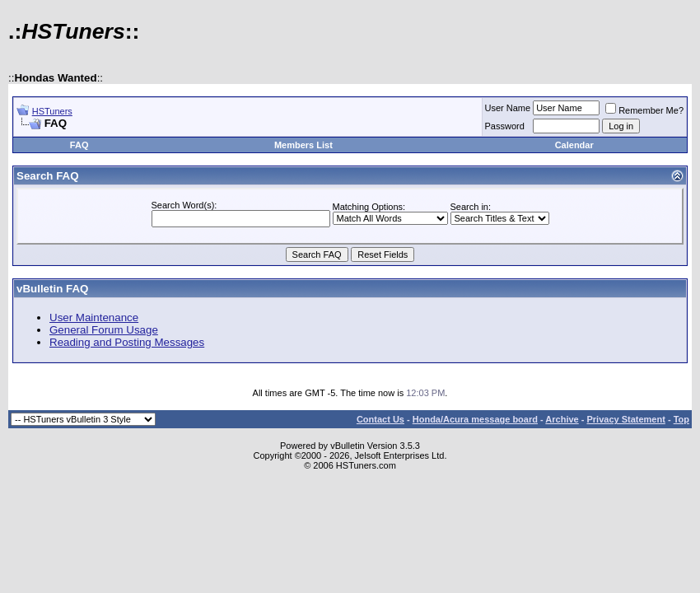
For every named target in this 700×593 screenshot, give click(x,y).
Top (681, 419)
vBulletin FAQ (52, 289)
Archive (562, 419)
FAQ (79, 145)
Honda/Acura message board (475, 419)
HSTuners (52, 111)
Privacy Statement (625, 419)
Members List (303, 145)
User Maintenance (94, 318)
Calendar (574, 145)
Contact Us (380, 419)
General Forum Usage (104, 330)
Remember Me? (644, 110)
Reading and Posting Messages (127, 342)
